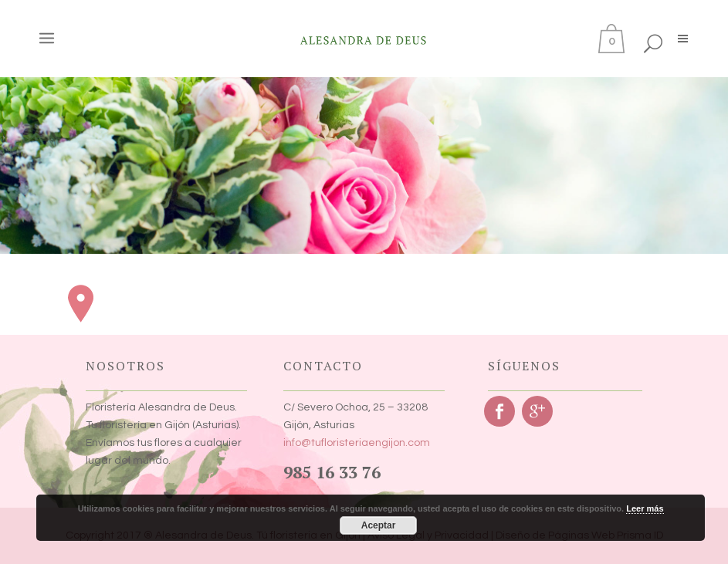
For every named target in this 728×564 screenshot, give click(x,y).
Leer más (645, 508)
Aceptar (379, 525)
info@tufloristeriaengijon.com (357, 443)
